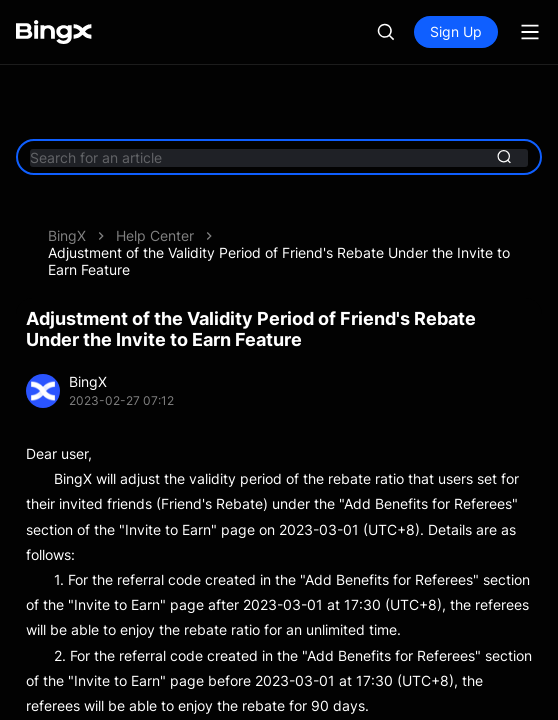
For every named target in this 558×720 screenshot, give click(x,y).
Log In (369, 31)
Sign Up (456, 31)
